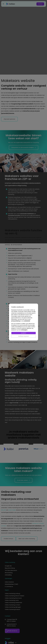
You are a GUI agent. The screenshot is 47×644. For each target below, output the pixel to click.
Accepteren (23, 333)
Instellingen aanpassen (23, 336)
